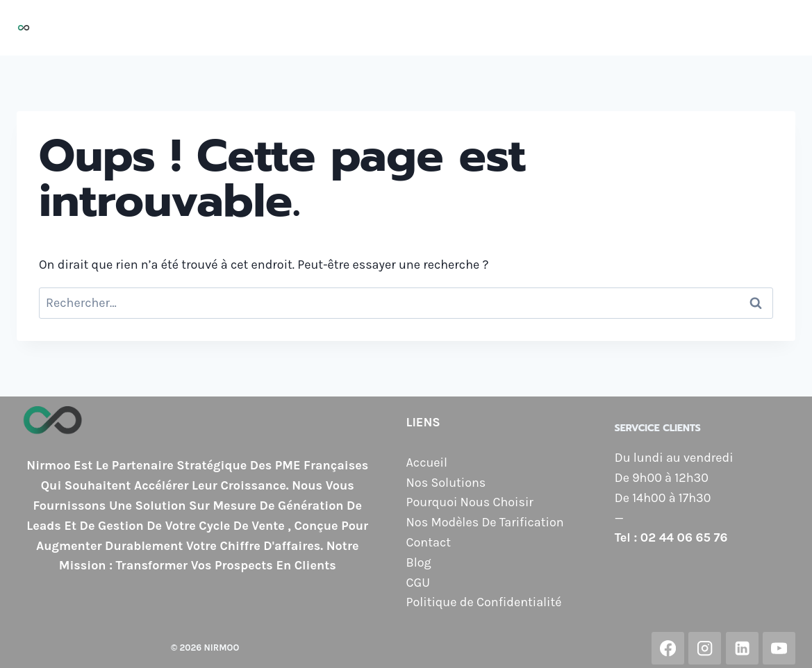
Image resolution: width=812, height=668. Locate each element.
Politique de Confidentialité (484, 602)
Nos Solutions (309, 28)
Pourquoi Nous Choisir (433, 28)
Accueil (232, 28)
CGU (418, 583)
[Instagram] (705, 648)
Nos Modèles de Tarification (599, 28)
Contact (722, 28)
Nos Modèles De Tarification (485, 522)
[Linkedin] (742, 648)
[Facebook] (668, 648)
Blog (774, 28)
